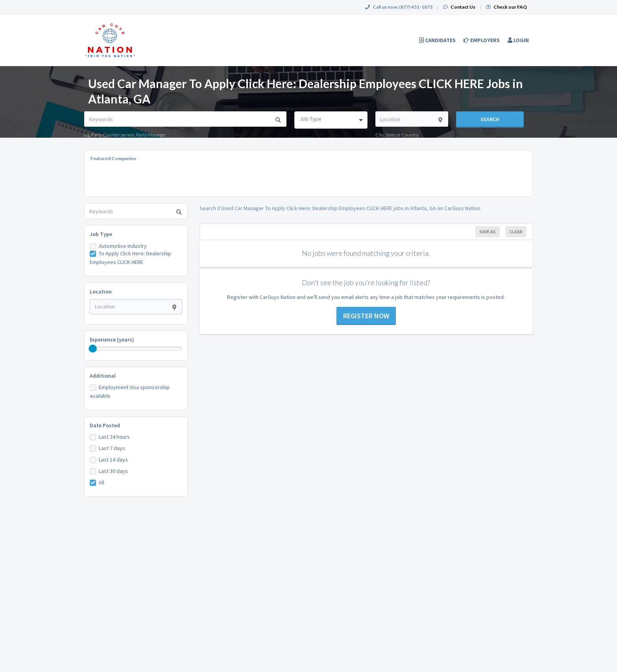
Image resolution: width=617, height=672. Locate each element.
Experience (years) (112, 340)
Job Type (101, 234)
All (102, 482)
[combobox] (331, 120)
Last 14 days (113, 460)
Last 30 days (113, 471)
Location (101, 292)
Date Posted (105, 425)
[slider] (93, 349)
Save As (488, 232)
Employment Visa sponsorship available (130, 391)
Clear (516, 232)
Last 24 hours (114, 437)
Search (490, 119)
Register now (366, 316)
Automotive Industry (123, 246)
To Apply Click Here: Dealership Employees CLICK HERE (130, 258)
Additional (103, 376)
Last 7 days (112, 448)
